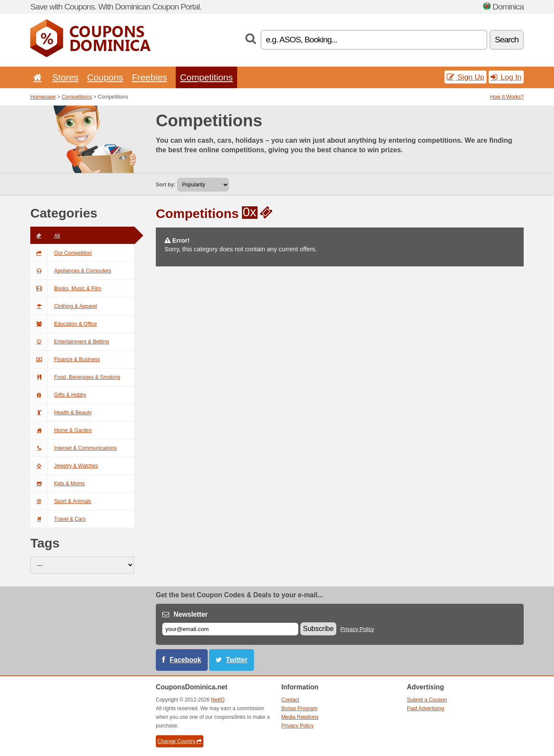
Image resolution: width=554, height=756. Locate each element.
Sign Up (465, 77)
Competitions (206, 77)
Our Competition (61, 253)
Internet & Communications (74, 448)
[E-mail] (230, 629)
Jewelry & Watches (64, 466)
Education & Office (64, 324)
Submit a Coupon (427, 700)
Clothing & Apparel (64, 306)
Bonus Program (299, 708)
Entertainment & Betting (70, 342)
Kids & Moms (58, 484)
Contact (290, 700)
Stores (65, 77)
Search (507, 40)
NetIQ (218, 700)
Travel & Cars (58, 519)
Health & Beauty (61, 413)
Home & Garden (61, 430)
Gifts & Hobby (58, 395)
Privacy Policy (358, 629)
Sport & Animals (61, 501)
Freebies (150, 77)
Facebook (185, 660)
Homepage (43, 97)
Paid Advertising (425, 708)
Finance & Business (65, 359)
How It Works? (507, 97)
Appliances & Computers (71, 271)
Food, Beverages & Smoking (75, 377)
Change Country (180, 741)
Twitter (237, 660)
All (45, 236)
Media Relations (300, 717)
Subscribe (318, 629)
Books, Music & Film (66, 288)
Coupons (105, 77)
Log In (506, 77)
